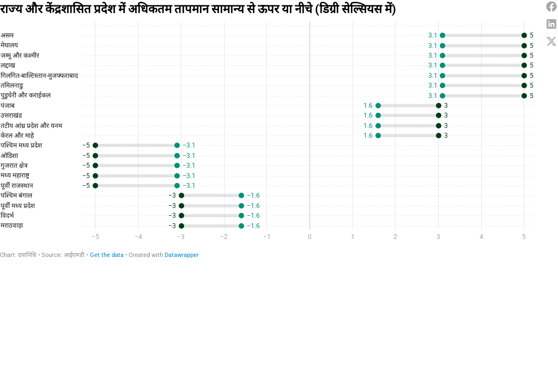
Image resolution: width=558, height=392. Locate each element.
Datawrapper (182, 255)
